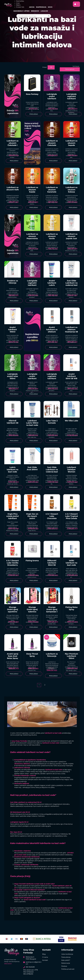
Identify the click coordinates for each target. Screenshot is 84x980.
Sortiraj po (76, 66)
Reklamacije (66, 963)
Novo (50, 7)
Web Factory (8, 963)
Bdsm (19, 5)
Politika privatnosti (68, 969)
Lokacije (44, 11)
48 (51, 67)
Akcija (32, 7)
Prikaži (45, 67)
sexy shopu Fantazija (19, 741)
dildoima (27, 764)
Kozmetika (20, 1)
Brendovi (35, 11)
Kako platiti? (66, 960)
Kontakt (45, 960)
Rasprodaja (41, 7)
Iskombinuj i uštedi (21, 11)
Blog (44, 954)
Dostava (64, 966)
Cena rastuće (70, 69)
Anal (18, 3)
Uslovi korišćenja (67, 954)
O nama (45, 957)
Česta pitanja (66, 957)
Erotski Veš (20, 7)
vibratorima (18, 764)
